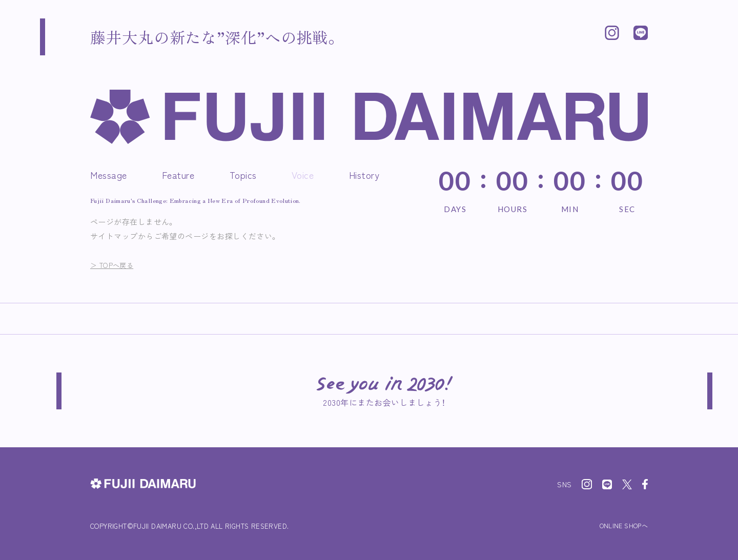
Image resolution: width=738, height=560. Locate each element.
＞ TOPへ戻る (116, 265)
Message (109, 175)
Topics (243, 175)
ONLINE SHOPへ (620, 526)
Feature (178, 175)
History (364, 175)
